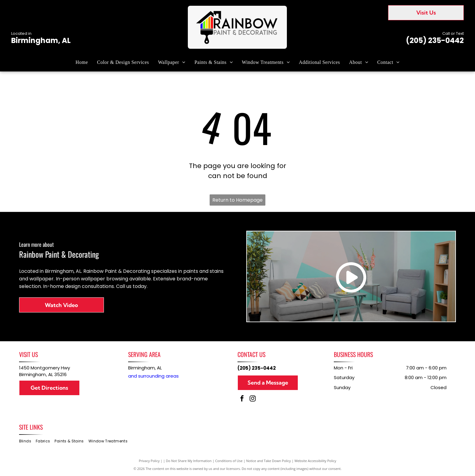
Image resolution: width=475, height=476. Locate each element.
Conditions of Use (229, 461)
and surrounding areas (153, 376)
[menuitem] (82, 62)
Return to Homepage (237, 200)
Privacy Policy (149, 461)
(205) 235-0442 (435, 40)
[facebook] (242, 399)
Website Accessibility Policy (315, 461)
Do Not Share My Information (189, 461)
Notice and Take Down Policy (269, 461)
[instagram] (253, 399)
